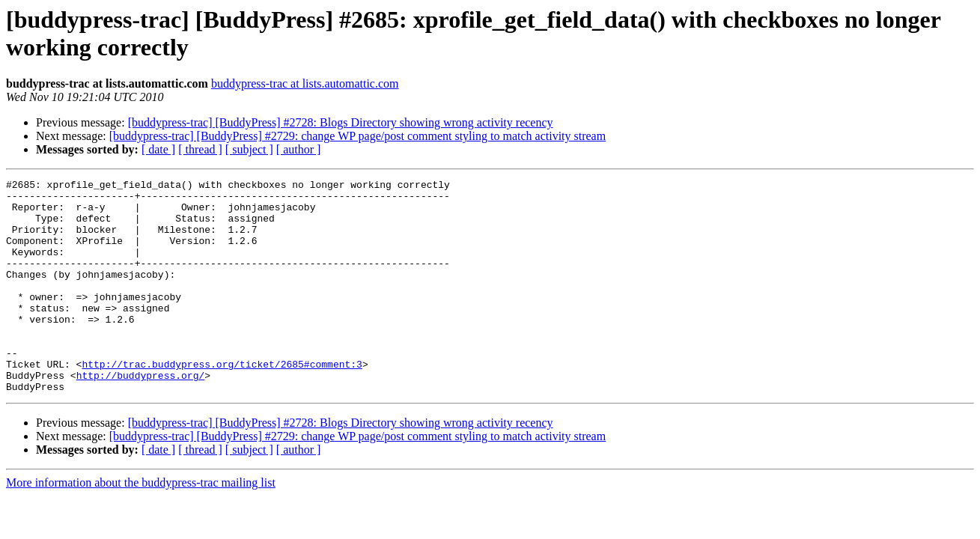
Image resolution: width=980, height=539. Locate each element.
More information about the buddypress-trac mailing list (141, 525)
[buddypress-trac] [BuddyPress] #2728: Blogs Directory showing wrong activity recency (341, 122)
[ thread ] (200, 149)
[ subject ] (249, 149)
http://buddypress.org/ (141, 415)
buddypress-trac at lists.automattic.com (305, 83)
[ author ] (299, 149)
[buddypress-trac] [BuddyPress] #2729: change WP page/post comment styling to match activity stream (357, 136)
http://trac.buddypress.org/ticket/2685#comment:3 (222, 402)
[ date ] (158, 149)
